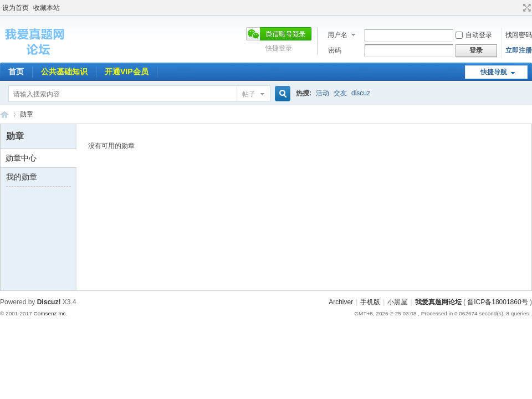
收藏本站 (47, 8)
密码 (335, 50)
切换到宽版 (526, 8)
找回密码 (519, 35)
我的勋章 (22, 177)
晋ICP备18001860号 (497, 302)
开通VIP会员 (127, 71)
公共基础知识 (64, 71)
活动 (323, 93)
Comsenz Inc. (50, 313)
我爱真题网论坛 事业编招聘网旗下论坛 (4, 114)
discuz (361, 93)
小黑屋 (397, 302)
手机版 (370, 302)
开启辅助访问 (516, 8)
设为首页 (16, 8)
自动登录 (474, 35)
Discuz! (49, 302)
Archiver (341, 302)
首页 (16, 71)
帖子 (249, 94)
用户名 (337, 35)
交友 (340, 93)
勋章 (27, 114)
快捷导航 (494, 72)
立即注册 (519, 50)
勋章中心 (21, 158)
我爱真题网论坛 (438, 302)
